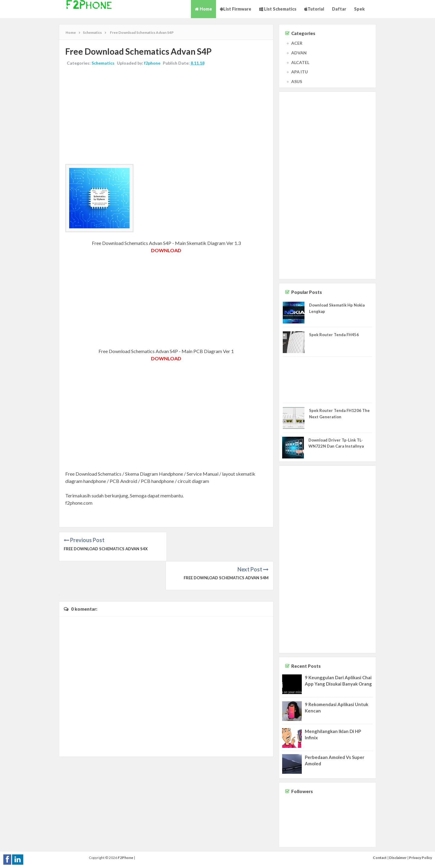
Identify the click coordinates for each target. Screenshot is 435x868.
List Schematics (278, 9)
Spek (359, 9)
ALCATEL (300, 62)
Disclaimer (398, 858)
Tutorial (314, 9)
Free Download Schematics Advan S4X (106, 549)
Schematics (103, 63)
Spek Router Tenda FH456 (334, 335)
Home (203, 9)
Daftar (339, 9)
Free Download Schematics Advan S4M (226, 549)
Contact (380, 858)
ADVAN (299, 53)
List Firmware (236, 9)
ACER (297, 43)
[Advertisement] (166, 116)
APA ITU (300, 72)
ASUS (297, 81)
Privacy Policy (420, 858)
